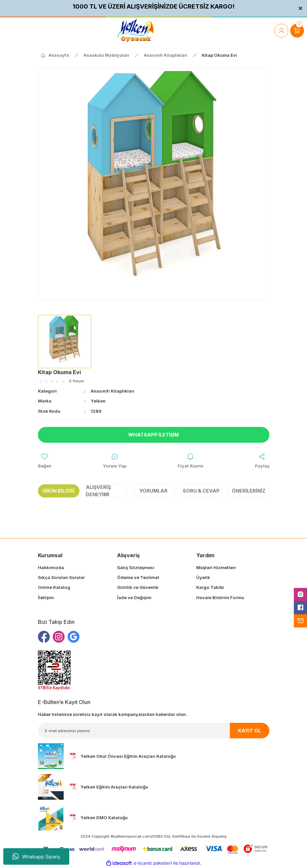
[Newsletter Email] (154, 731)
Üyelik (203, 577)
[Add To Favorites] (45, 461)
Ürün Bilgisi (59, 491)
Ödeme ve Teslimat (138, 577)
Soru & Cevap (201, 491)
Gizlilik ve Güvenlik (138, 588)
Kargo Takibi (210, 588)
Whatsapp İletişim (153, 435)
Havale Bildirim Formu (220, 597)
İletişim (46, 597)
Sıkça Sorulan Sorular (61, 577)
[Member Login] (281, 31)
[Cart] (297, 31)
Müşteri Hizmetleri (216, 567)
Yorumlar (153, 491)
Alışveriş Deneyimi (98, 491)
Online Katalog (54, 588)
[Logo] (136, 31)
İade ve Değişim (134, 597)
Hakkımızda (51, 567)
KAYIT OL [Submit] (249, 731)
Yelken (98, 401)
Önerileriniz (249, 491)
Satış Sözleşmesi (136, 567)
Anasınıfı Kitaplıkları (112, 391)
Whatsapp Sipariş (36, 856)
